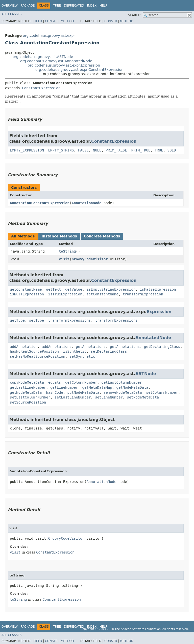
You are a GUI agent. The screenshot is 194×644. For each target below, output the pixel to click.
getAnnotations (91, 347)
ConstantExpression (41, 88)
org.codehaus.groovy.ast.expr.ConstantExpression (79, 70)
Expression (159, 312)
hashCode (54, 392)
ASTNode (146, 374)
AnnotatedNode (153, 338)
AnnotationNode (86, 203)
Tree (57, 6)
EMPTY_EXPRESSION (27, 150)
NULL (97, 150)
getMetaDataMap (97, 387)
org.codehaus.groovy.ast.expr (49, 36)
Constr (51, 21)
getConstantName (26, 289)
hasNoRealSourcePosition (34, 351)
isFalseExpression (158, 289)
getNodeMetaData (132, 387)
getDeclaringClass (162, 347)
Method (67, 21)
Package (28, 6)
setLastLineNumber (73, 397)
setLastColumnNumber (30, 397)
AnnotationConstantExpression (40, 203)
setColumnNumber (162, 392)
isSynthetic (75, 351)
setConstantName (102, 294)
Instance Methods (59, 236)
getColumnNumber (81, 382)
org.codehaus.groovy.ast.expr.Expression (64, 65)
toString (67, 251)
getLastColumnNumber (122, 382)
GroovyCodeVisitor (90, 259)
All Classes (11, 14)
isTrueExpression (65, 294)
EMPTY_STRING (61, 150)
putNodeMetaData (83, 392)
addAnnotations (57, 347)
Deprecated (74, 6)
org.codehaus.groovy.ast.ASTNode (43, 57)
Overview (10, 6)
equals (55, 382)
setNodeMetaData (143, 397)
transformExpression (143, 294)
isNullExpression (27, 294)
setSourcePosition (28, 402)
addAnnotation (24, 347)
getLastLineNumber (28, 387)
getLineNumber (64, 387)
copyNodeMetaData (27, 382)
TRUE (159, 150)
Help (103, 6)
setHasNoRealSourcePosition (38, 356)
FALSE (83, 150)
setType (37, 320)
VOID (172, 150)
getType (17, 320)
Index (92, 6)
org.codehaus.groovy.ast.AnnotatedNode (56, 61)
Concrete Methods (102, 236)
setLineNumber (109, 397)
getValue (74, 289)
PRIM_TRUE (141, 150)
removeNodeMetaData (123, 392)
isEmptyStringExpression (111, 289)
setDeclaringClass (109, 351)
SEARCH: (135, 15)
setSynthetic (82, 356)
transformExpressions (70, 320)
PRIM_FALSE (116, 150)
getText (53, 289)
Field (38, 21)
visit (64, 259)
